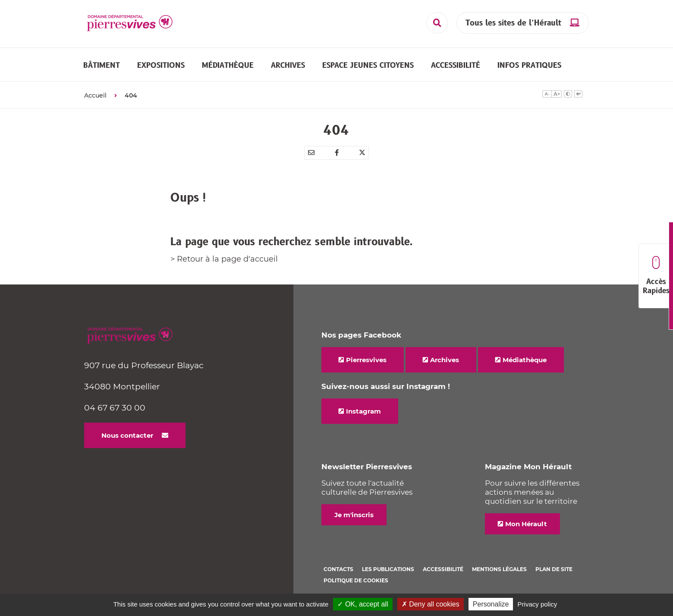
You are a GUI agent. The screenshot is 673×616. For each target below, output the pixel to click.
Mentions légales (499, 569)
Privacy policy (538, 604)
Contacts (338, 569)
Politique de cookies (356, 580)
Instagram (363, 411)
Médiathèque (525, 360)
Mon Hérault (526, 524)
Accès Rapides (656, 276)
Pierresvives (366, 360)
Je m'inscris (354, 515)
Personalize (491, 604)
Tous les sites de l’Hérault (513, 23)
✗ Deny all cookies (431, 604)
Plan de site (554, 569)
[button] (102, 65)
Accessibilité (443, 569)
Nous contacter (127, 435)
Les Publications (388, 569)
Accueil (95, 95)
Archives (445, 360)
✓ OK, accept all (363, 604)
